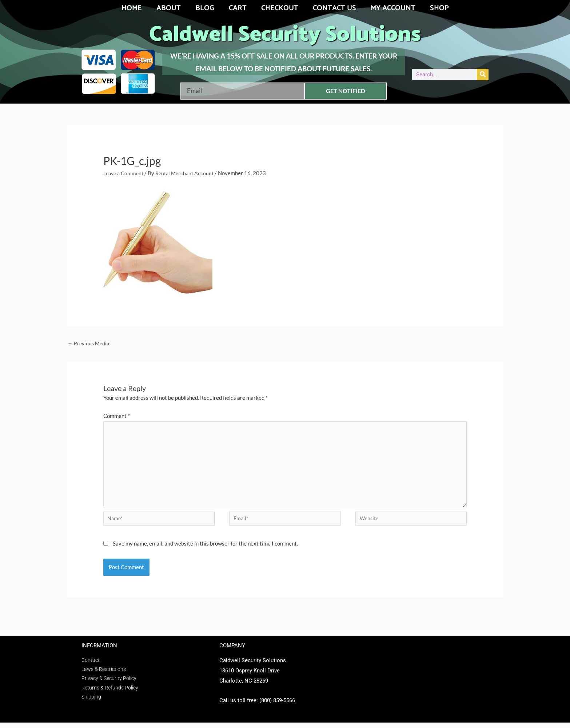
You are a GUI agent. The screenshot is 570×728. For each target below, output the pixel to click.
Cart (238, 8)
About (169, 8)
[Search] (483, 75)
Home (132, 8)
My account (393, 8)
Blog (205, 8)
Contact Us (334, 8)
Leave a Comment (125, 173)
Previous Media (90, 343)
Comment (117, 417)
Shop (439, 8)
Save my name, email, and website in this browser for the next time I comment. (205, 549)
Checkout (280, 8)
